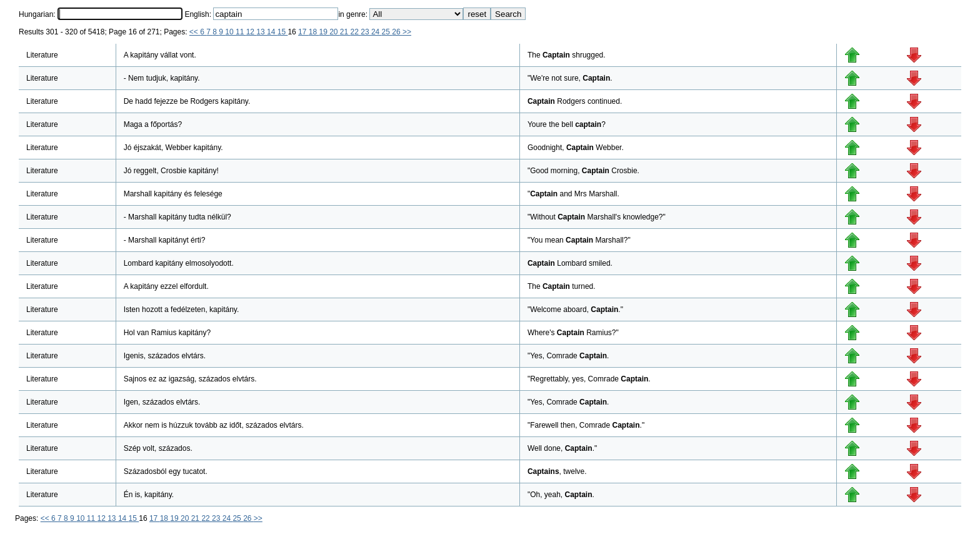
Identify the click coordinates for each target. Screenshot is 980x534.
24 (377, 32)
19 (324, 32)
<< (195, 32)
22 (356, 32)
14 (272, 32)
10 (230, 32)
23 (366, 32)
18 (314, 32)
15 (283, 32)
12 (252, 32)
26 (397, 32)
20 (335, 32)
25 (387, 32)
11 (241, 32)
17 (303, 32)
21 (345, 32)
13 (262, 32)
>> (407, 32)
